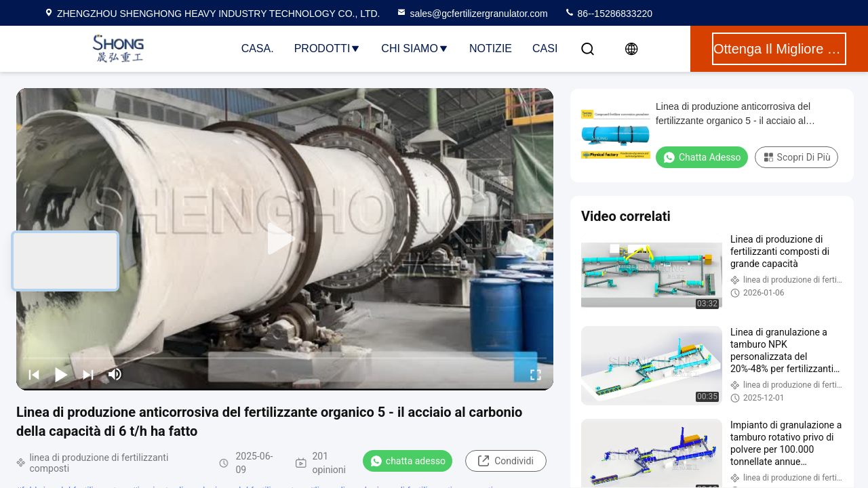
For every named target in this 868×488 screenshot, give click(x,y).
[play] (285, 239)
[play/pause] (61, 374)
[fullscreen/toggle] (536, 374)
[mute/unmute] (115, 374)
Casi (545, 48)
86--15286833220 (608, 14)
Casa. (258, 48)
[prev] (34, 374)
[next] (88, 374)
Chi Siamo (415, 48)
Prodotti (328, 48)
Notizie (491, 48)
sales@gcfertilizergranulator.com (472, 14)
